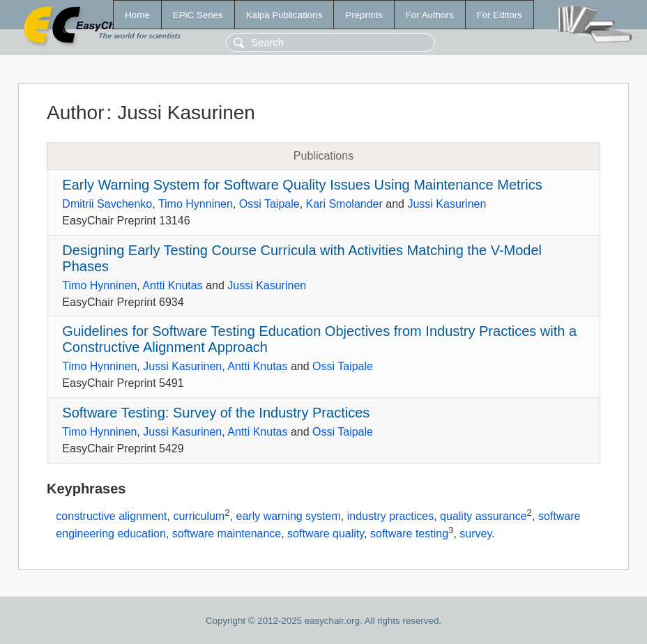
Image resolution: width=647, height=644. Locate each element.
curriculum (199, 516)
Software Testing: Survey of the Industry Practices (216, 413)
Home (137, 15)
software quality (326, 534)
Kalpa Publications (284, 15)
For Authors (430, 15)
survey (475, 534)
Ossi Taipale (269, 204)
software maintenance (227, 534)
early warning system (289, 516)
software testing (409, 534)
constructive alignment (111, 516)
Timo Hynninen (196, 204)
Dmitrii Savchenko (107, 204)
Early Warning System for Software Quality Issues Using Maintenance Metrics (302, 185)
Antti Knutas (172, 285)
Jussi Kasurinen (447, 204)
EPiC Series (198, 15)
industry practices (391, 516)
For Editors (500, 15)
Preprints (364, 15)
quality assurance (484, 516)
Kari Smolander (344, 204)
